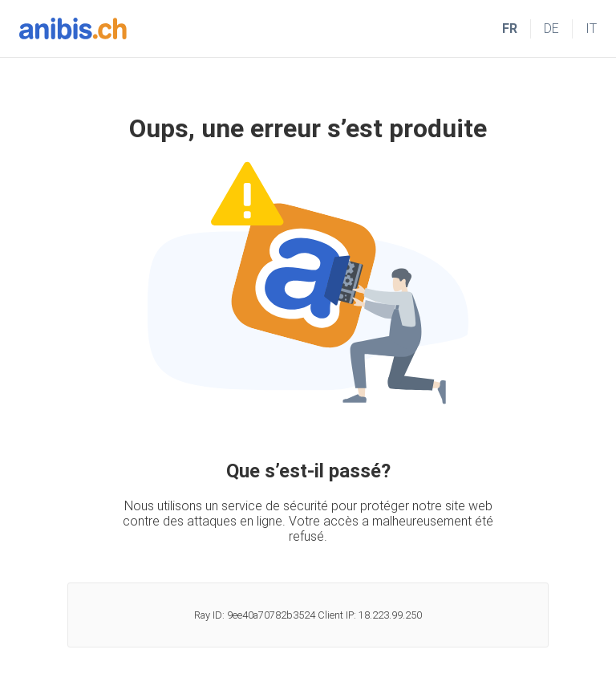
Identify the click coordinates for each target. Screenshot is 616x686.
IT (591, 28)
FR (510, 28)
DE (551, 28)
